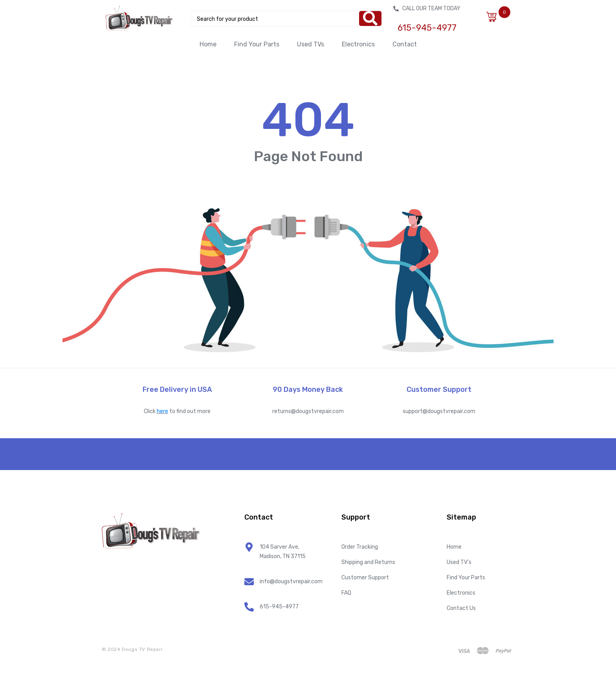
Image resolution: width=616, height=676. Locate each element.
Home (208, 44)
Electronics (358, 44)
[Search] (370, 18)
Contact (405, 44)
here (162, 411)
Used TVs (311, 44)
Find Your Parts (257, 44)
